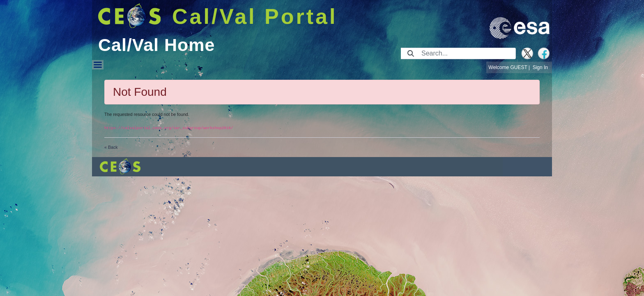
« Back (111, 147)
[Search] (466, 53)
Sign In (540, 67)
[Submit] (411, 53)
